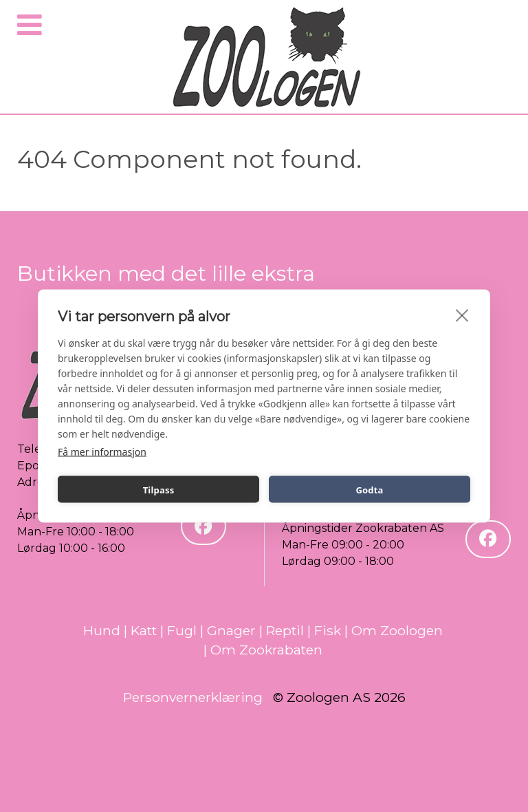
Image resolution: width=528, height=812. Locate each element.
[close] (462, 315)
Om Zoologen (397, 630)
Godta (369, 489)
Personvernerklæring (193, 697)
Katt (144, 630)
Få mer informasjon (102, 452)
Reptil (285, 630)
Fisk (328, 630)
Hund (102, 630)
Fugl (182, 630)
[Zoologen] (267, 58)
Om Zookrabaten (266, 650)
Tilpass (159, 489)
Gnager (231, 630)
